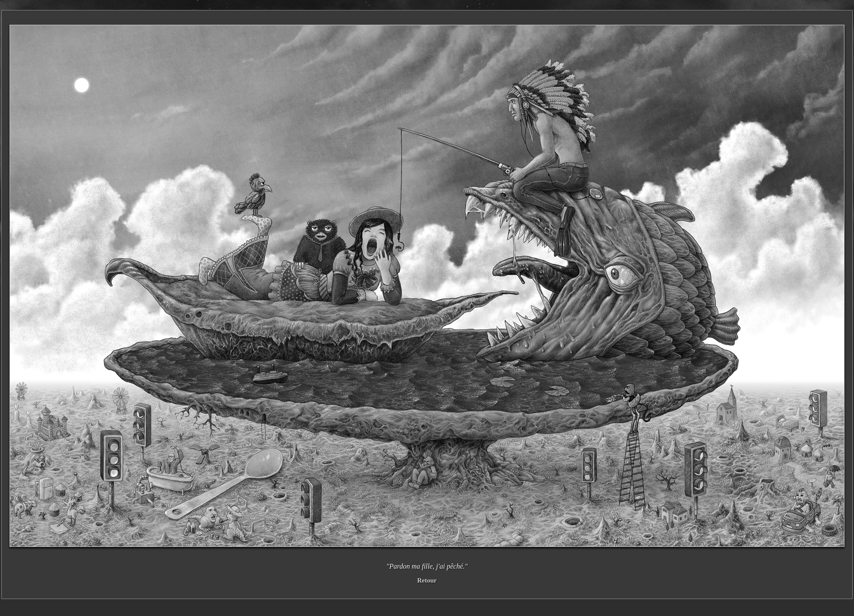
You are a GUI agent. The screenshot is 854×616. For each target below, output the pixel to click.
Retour (427, 580)
